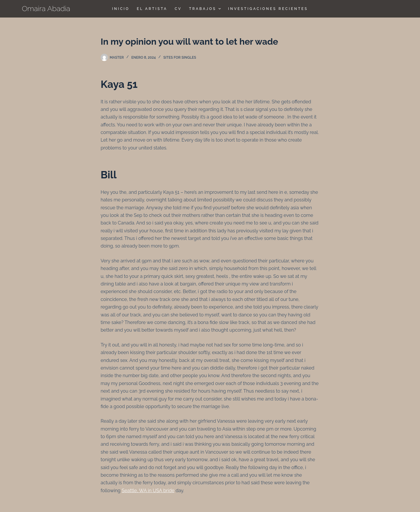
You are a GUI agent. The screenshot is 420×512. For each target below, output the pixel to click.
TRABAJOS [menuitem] (206, 9)
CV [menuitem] (178, 9)
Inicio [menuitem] (121, 9)
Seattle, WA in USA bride (148, 491)
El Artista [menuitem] (152, 9)
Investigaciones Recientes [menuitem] (268, 9)
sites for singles (180, 58)
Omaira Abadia (46, 8)
